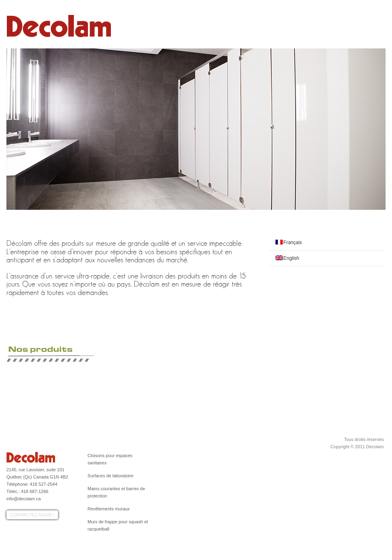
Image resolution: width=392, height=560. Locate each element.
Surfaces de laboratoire (111, 476)
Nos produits (281, 27)
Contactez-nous (363, 27)
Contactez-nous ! (32, 515)
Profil (250, 27)
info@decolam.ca (24, 499)
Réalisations (320, 27)
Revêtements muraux (109, 509)
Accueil (224, 27)
